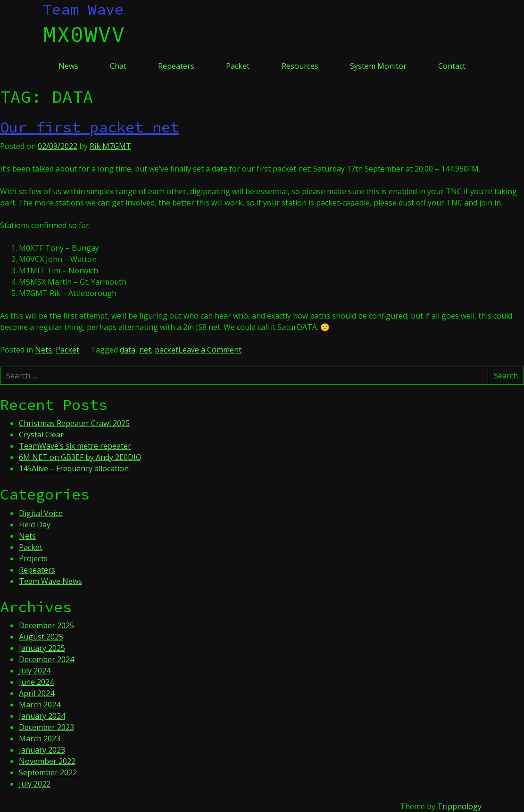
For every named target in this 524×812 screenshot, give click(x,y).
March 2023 (40, 738)
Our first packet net (90, 127)
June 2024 (36, 682)
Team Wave (83, 9)
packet (166, 350)
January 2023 (42, 750)
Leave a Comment (210, 350)
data (128, 350)
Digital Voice (41, 513)
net (145, 350)
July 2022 (35, 784)
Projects (33, 558)
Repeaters (176, 66)
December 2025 (46, 625)
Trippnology (459, 806)
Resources (300, 66)
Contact (452, 66)
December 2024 (46, 659)
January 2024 (42, 716)
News (68, 66)
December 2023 (46, 727)
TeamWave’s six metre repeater (75, 446)
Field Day (35, 525)
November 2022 (47, 761)
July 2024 (35, 671)
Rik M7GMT (110, 146)
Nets (43, 350)
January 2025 (42, 648)
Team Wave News (50, 581)
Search (506, 376)
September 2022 (48, 772)
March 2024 (40, 705)
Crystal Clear (41, 435)
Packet (238, 66)
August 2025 (41, 637)
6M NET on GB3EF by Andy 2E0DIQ (80, 457)
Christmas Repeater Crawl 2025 (74, 423)
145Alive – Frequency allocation (74, 468)
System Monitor (378, 66)
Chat (118, 66)
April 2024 (37, 693)
